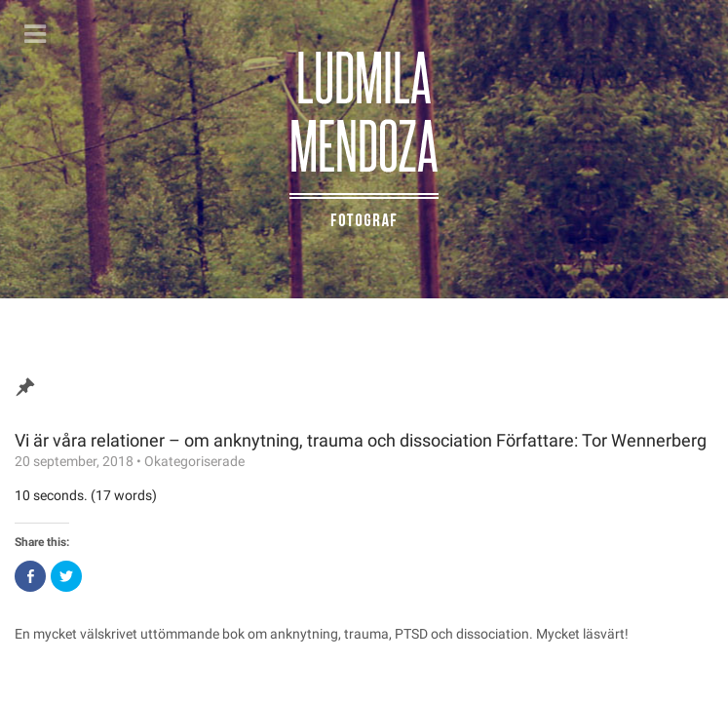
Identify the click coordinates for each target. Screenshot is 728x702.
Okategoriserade (194, 461)
